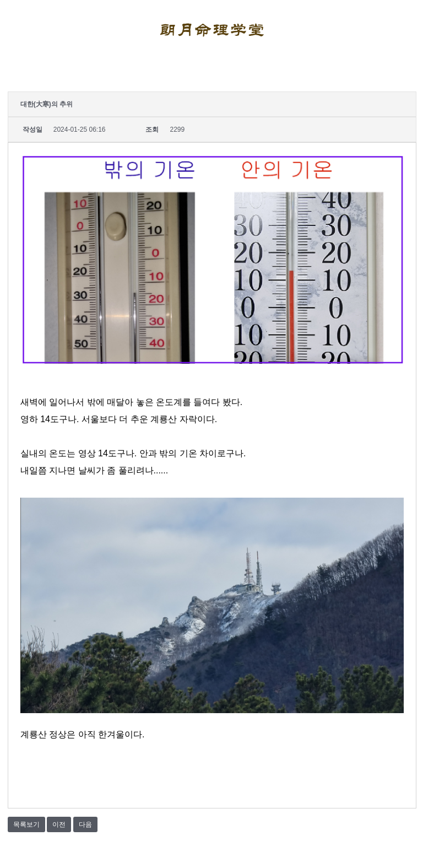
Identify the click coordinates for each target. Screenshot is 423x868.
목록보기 (26, 824)
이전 (59, 824)
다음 (85, 824)
